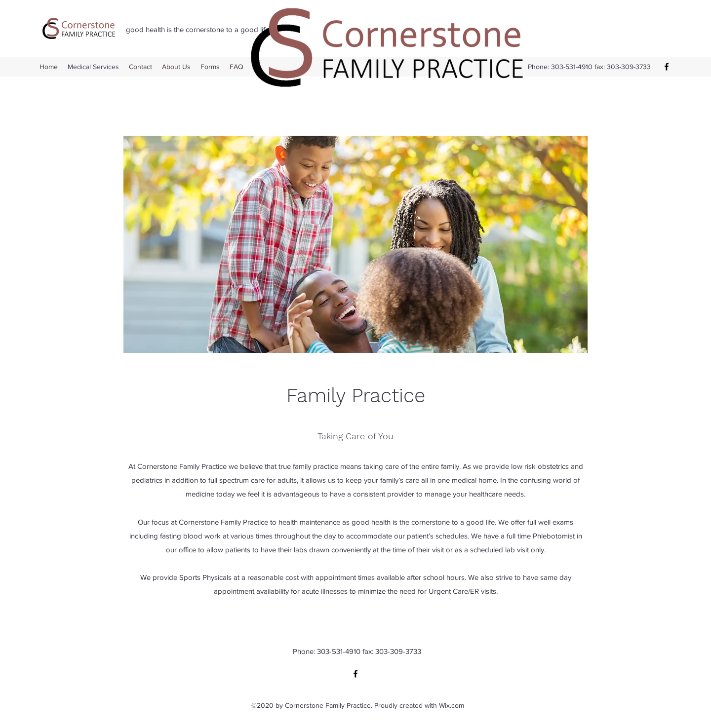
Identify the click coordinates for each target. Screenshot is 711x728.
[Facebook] (667, 67)
